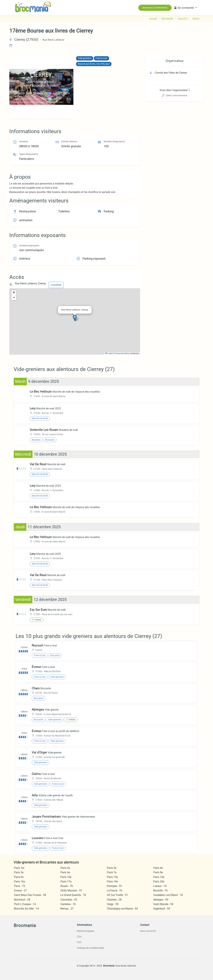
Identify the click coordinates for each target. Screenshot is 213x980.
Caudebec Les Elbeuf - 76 (168, 895)
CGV (79, 942)
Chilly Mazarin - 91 (71, 890)
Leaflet (109, 353)
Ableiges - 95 (161, 900)
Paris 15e (112, 877)
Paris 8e (158, 872)
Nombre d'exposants (114, 142)
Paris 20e (159, 882)
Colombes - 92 (69, 900)
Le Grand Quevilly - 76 (73, 895)
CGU (79, 937)
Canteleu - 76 (68, 904)
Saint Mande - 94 (163, 904)
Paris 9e (19, 877)
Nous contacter (148, 931)
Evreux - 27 (20, 890)
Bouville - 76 (160, 890)
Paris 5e (19, 872)
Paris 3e (112, 868)
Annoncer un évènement (155, 8)
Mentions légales (86, 931)
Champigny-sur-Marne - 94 (122, 909)
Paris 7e (112, 872)
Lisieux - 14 (160, 886)
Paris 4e (158, 868)
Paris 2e (65, 868)
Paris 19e (112, 882)
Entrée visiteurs (69, 142)
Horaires (24, 142)
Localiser (56, 285)
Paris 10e (66, 877)
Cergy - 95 (113, 904)
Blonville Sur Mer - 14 (26, 909)
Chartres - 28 (114, 900)
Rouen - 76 (67, 886)
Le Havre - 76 (114, 890)
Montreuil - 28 (22, 900)
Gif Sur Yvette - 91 (117, 895)
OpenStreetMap (123, 353)
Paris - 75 (19, 886)
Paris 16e (159, 877)
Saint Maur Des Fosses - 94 (30, 895)
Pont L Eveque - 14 (25, 904)
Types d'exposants (29, 154)
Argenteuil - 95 (162, 909)
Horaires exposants (29, 246)
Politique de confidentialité (90, 948)
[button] (185, 8)
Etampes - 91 (114, 886)
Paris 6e (65, 872)
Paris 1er (19, 868)
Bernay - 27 (67, 909)
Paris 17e (66, 882)
